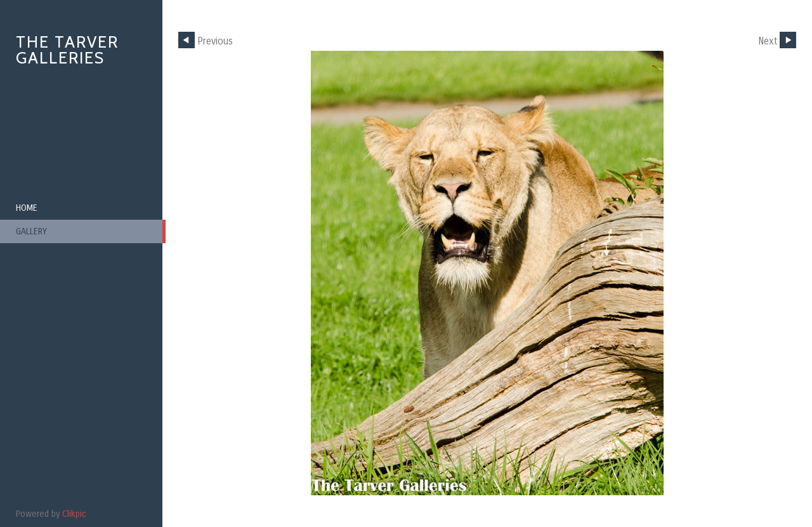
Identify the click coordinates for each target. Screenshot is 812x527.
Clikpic (74, 514)
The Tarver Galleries (67, 50)
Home (27, 208)
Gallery (31, 231)
